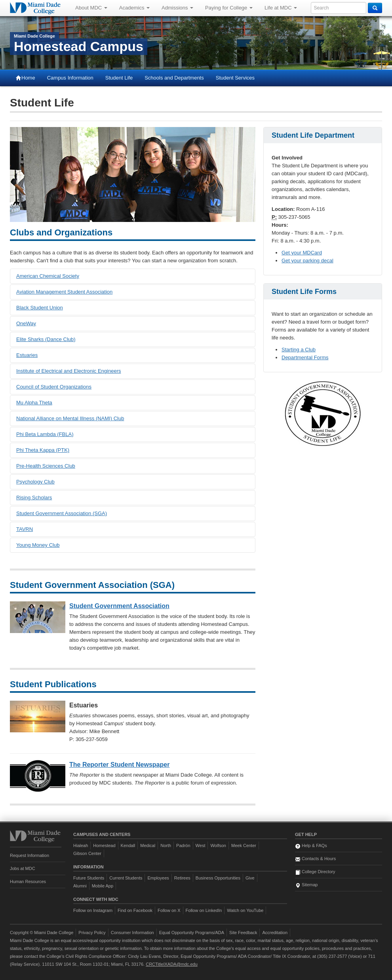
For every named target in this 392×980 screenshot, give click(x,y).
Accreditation (275, 933)
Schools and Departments (174, 78)
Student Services (235, 78)
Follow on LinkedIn (204, 910)
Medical (148, 845)
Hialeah (81, 845)
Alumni (80, 886)
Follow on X (169, 910)
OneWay (26, 323)
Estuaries (27, 355)
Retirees (182, 878)
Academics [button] (134, 8)
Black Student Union (40, 308)
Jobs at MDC (23, 868)
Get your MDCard (302, 253)
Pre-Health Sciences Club (46, 466)
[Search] (375, 8)
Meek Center (244, 845)
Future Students (89, 878)
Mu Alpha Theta (34, 403)
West (201, 845)
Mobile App (103, 886)
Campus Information (70, 78)
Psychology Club (35, 482)
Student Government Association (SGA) (62, 513)
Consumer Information (132, 933)
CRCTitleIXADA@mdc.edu (172, 964)
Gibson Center (87, 853)
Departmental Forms (305, 357)
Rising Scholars (34, 498)
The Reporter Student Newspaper (119, 765)
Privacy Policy (92, 933)
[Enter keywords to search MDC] (339, 8)
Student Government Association (119, 606)
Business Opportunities (218, 878)
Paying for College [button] (229, 8)
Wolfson (218, 845)
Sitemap (306, 885)
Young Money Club (38, 545)
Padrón (183, 845)
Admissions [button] (177, 8)
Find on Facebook (135, 910)
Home (26, 78)
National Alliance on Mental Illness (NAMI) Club (70, 418)
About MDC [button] (91, 8)
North (166, 845)
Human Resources (28, 881)
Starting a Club (299, 350)
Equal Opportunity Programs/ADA (192, 933)
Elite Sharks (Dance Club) (46, 339)
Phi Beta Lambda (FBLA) (45, 434)
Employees (158, 878)
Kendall (128, 845)
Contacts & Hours (315, 859)
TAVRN (25, 529)
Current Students (126, 878)
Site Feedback (243, 933)
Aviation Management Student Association (64, 292)
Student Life (119, 78)
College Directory (315, 872)
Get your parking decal (307, 261)
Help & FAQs (311, 845)
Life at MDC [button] (281, 8)
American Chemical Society (48, 276)
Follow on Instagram (93, 910)
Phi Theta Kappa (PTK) (43, 450)
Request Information (29, 855)
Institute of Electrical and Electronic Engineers (69, 371)
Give (250, 878)
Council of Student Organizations (54, 387)
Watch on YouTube (245, 910)
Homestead (104, 845)
